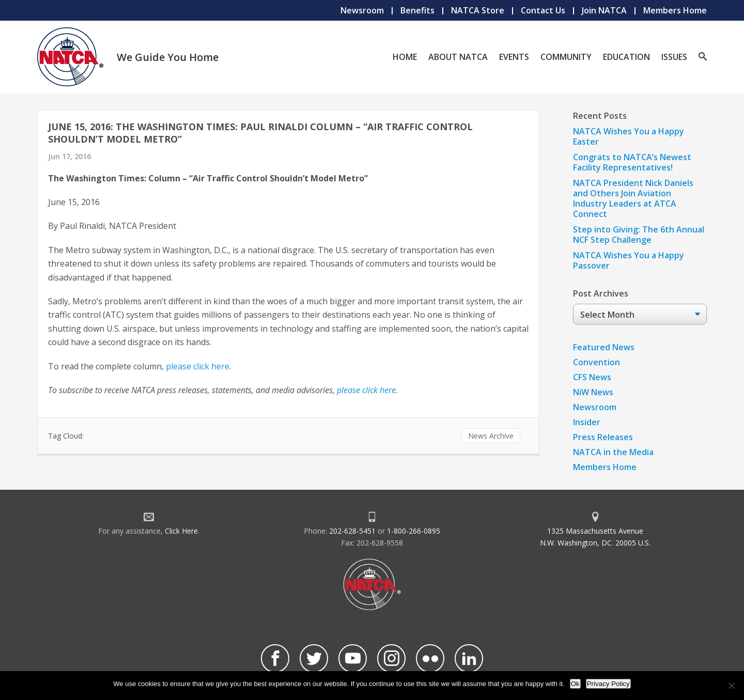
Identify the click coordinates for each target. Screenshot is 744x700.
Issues (674, 57)
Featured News (604, 347)
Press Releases (603, 437)
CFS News (592, 377)
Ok (575, 684)
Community (566, 57)
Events (514, 57)
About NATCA (458, 57)
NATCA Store (478, 10)
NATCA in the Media (613, 452)
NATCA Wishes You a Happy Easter (629, 136)
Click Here (181, 531)
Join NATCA (604, 10)
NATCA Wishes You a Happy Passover (629, 260)
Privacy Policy (608, 684)
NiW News (593, 392)
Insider (587, 422)
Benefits (417, 10)
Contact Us (543, 10)
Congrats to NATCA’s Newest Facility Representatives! (632, 162)
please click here (198, 366)
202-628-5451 (352, 531)
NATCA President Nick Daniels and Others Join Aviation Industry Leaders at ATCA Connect (633, 198)
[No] (731, 686)
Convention (596, 362)
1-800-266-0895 (414, 531)
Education (626, 57)
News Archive (491, 436)
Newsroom (362, 10)
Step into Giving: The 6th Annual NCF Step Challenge (639, 235)
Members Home (675, 10)
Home (405, 57)
